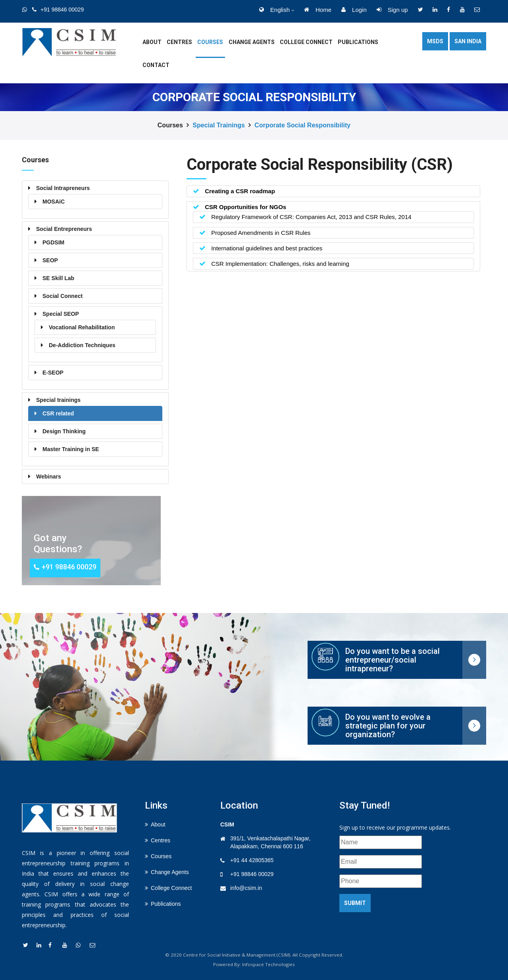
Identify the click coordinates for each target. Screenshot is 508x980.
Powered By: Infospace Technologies (254, 964)
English (274, 10)
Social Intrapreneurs (63, 188)
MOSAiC (54, 202)
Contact (156, 65)
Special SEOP (61, 314)
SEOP (50, 260)
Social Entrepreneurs (64, 229)
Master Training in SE (71, 449)
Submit (355, 903)
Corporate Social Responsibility (302, 125)
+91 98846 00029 (252, 874)
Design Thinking (64, 431)
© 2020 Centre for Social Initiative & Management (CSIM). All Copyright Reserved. (254, 955)
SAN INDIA (468, 41)
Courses (210, 42)
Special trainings (219, 125)
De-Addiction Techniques (82, 345)
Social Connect (63, 296)
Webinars (49, 477)
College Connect (306, 42)
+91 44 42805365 (252, 860)
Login (354, 10)
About (158, 824)
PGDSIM (53, 242)
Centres (179, 42)
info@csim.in (246, 888)
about (152, 42)
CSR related (58, 413)
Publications (358, 42)
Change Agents (252, 42)
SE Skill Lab (58, 278)
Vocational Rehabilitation (82, 327)
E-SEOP (53, 373)
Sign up (392, 10)
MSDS (435, 41)
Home (318, 10)
